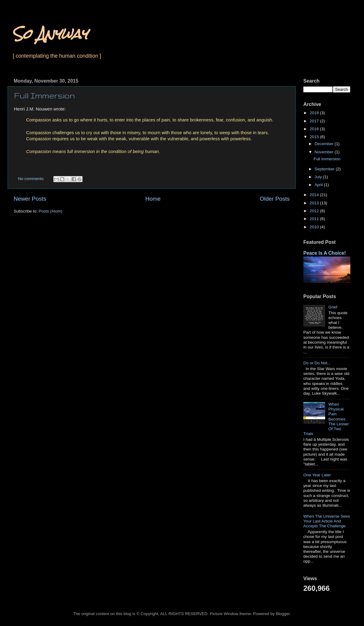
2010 (315, 227)
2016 (315, 129)
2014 (315, 195)
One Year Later (317, 475)
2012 (315, 211)
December (325, 144)
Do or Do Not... (317, 363)
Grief (333, 307)
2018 (315, 113)
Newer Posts (30, 199)
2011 (315, 219)
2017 (315, 121)
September (325, 169)
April (319, 185)
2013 (315, 203)
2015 (315, 137)
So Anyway (50, 34)
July (319, 177)
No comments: (32, 179)
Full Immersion (44, 95)
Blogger (283, 614)
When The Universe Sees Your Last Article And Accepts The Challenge (327, 521)
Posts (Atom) (51, 211)
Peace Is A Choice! (325, 253)
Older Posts (275, 199)
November (325, 152)
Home (153, 199)
